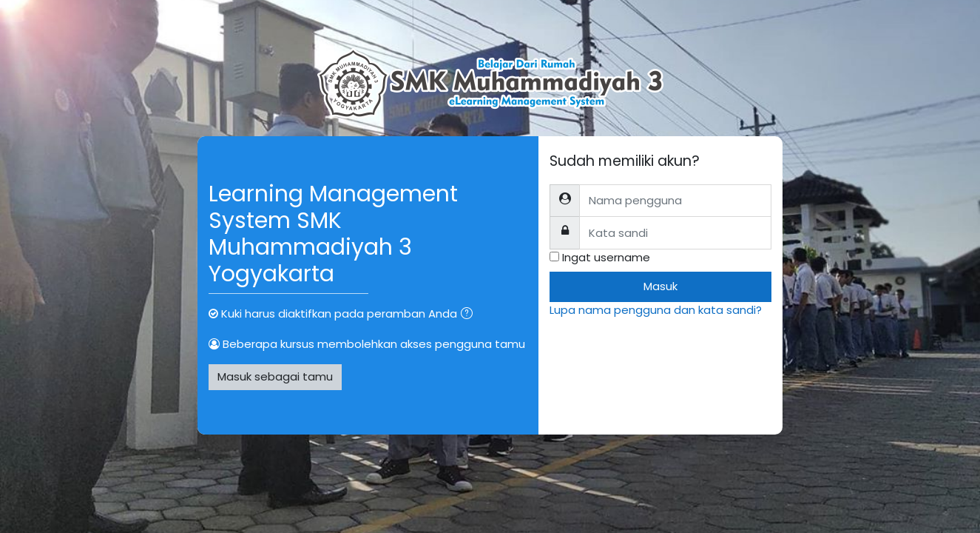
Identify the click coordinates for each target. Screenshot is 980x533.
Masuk (660, 286)
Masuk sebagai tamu (275, 376)
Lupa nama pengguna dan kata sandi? (656, 310)
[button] (470, 315)
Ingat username (606, 257)
